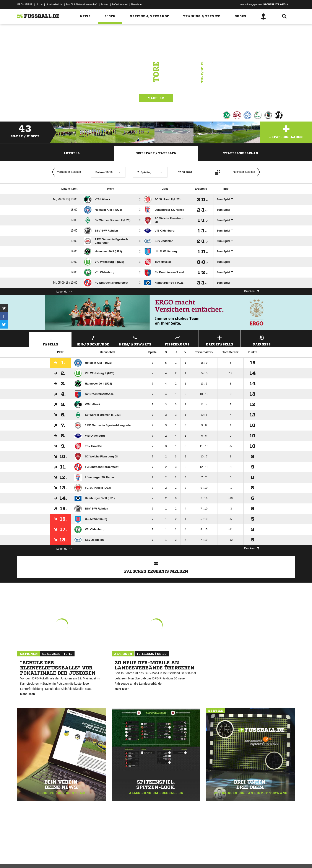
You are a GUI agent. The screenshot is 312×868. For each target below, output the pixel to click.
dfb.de (39, 4)
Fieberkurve (177, 340)
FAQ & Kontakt (120, 4)
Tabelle (156, 98)
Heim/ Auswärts (135, 340)
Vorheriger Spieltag (65, 172)
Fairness (262, 340)
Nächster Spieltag (247, 172)
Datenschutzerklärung (45, 858)
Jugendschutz (95, 858)
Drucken (252, 291)
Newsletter (137, 4)
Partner (105, 4)
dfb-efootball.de (54, 4)
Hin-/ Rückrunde (93, 340)
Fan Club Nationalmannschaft (82, 4)
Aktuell (71, 153)
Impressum (23, 858)
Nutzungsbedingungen (72, 858)
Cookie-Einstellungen (144, 858)
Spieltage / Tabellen (156, 153)
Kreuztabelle (219, 340)
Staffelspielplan (241, 153)
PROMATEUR (25, 4)
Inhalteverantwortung (118, 858)
